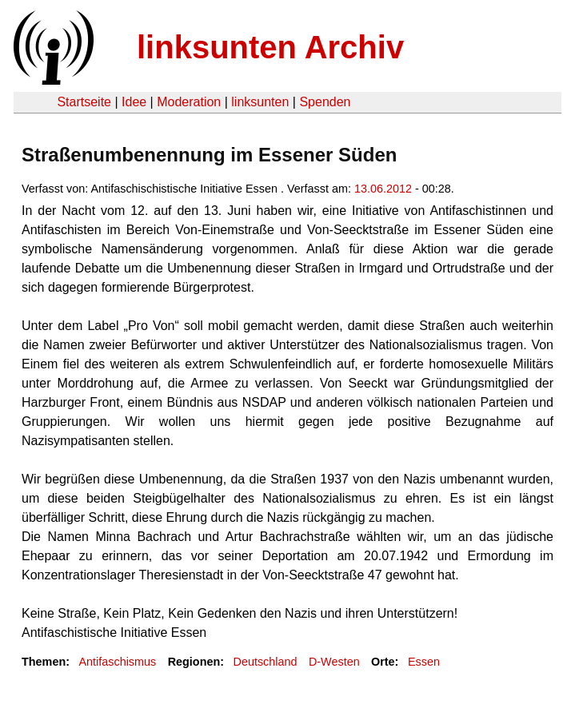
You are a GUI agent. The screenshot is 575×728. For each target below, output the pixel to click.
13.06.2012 (383, 189)
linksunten (260, 102)
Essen (424, 662)
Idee (134, 102)
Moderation (189, 102)
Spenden (325, 102)
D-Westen (334, 662)
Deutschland (266, 662)
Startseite (84, 102)
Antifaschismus (117, 662)
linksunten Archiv (270, 47)
